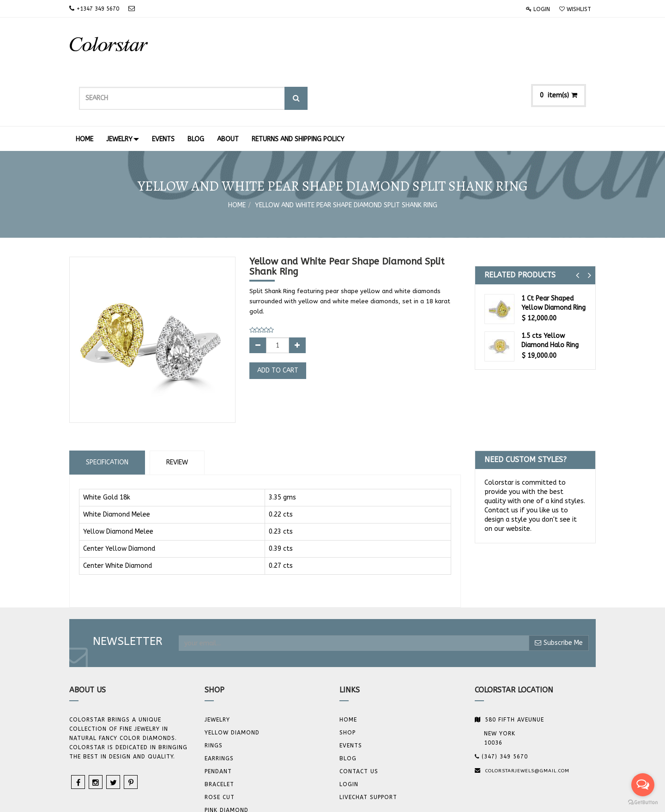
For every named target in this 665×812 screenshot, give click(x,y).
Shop (348, 680)
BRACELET (219, 731)
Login (538, 9)
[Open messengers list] (643, 785)
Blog (348, 705)
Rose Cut (220, 744)
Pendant (218, 718)
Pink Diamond (227, 757)
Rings (214, 692)
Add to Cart (278, 317)
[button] (577, 222)
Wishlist (575, 9)
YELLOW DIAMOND (232, 680)
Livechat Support (368, 744)
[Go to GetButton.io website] (643, 803)
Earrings (219, 705)
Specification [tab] (107, 409)
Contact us (359, 718)
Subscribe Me (559, 590)
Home (237, 152)
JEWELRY (217, 667)
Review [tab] (177, 409)
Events (351, 692)
